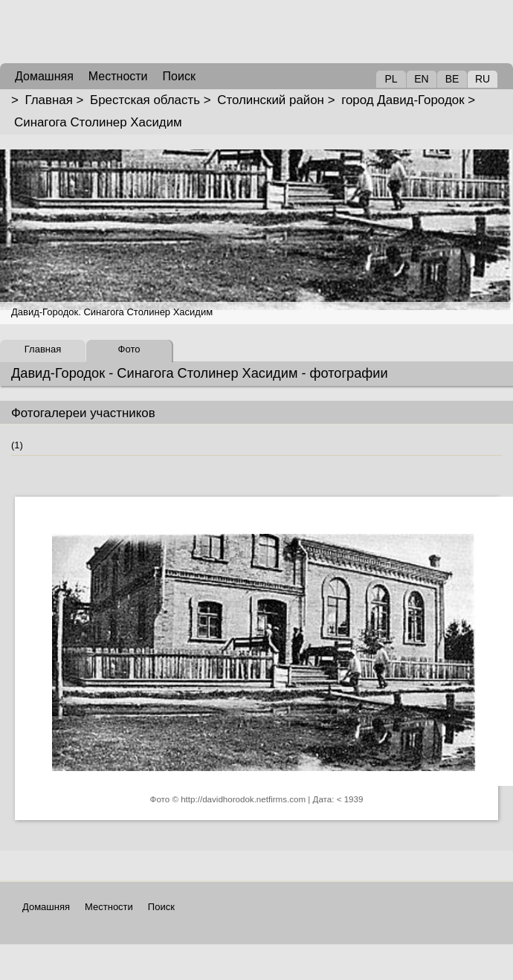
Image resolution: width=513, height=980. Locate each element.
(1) (17, 445)
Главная (49, 100)
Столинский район (271, 100)
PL (391, 79)
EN (421, 79)
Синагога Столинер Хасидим (98, 122)
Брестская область (145, 100)
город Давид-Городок (403, 100)
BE (452, 79)
